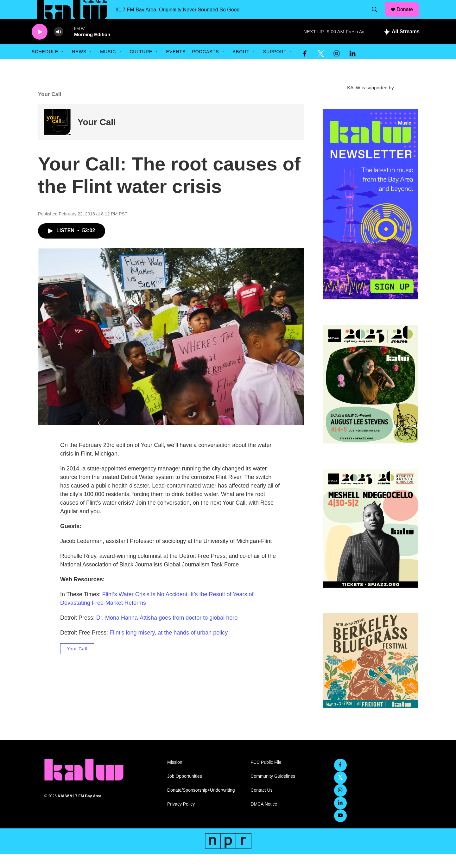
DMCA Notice (264, 818)
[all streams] (402, 46)
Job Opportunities (185, 791)
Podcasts (205, 66)
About (241, 66)
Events (176, 66)
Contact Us (261, 804)
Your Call (97, 136)
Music (108, 66)
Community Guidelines (273, 791)
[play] (40, 46)
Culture (141, 66)
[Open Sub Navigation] (63, 66)
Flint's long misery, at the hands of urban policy (169, 647)
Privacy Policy (181, 818)
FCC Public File (266, 777)
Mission (175, 777)
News (79, 66)
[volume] (59, 46)
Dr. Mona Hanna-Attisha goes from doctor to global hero (167, 632)
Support (275, 66)
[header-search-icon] (378, 17)
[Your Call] (58, 136)
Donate (409, 16)
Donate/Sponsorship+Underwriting (201, 804)
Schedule (45, 66)
